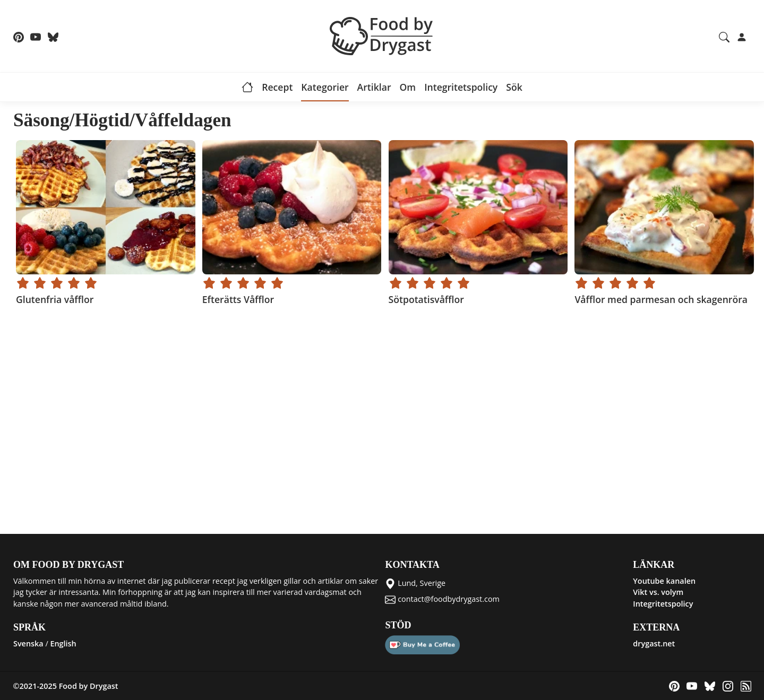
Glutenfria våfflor (55, 299)
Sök (514, 87)
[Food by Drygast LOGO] (382, 35)
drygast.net (654, 643)
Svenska (28, 643)
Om (407, 87)
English (63, 643)
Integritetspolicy (461, 87)
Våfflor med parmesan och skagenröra (661, 299)
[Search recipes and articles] (724, 36)
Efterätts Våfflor (238, 299)
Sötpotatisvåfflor (426, 299)
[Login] (742, 36)
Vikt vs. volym (658, 592)
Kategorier (325, 87)
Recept (277, 87)
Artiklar (374, 87)
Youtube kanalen (664, 581)
